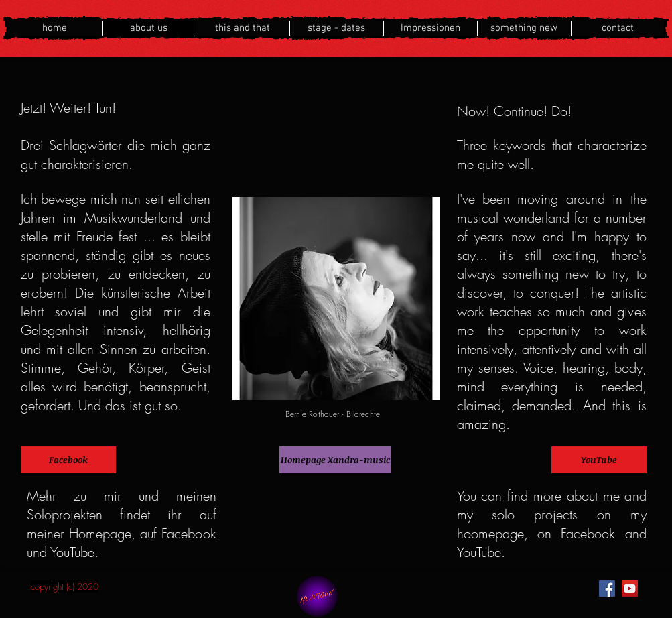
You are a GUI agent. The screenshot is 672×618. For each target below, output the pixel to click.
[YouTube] (599, 460)
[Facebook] (68, 460)
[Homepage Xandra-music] (335, 460)
